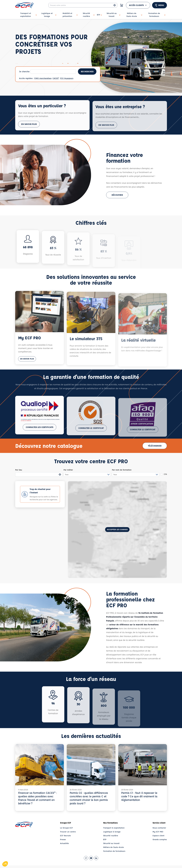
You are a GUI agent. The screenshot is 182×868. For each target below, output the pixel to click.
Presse (63, 839)
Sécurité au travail (111, 843)
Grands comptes (160, 839)
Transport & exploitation (114, 828)
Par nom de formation (122, 470)
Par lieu (19, 470)
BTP (105, 839)
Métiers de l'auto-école (113, 847)
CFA (165, 474)
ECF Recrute (65, 836)
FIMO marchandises (43, 78)
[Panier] (122, 5)
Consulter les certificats (40, 435)
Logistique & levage (112, 832)
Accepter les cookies (117, 529)
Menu (160, 5)
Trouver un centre (68, 832)
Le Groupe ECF (66, 828)
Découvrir (117, 195)
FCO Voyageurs (67, 78)
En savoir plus (29, 132)
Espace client (158, 836)
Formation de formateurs (114, 851)
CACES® (56, 78)
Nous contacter (159, 828)
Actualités (64, 843)
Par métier (68, 470)
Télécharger (155, 446)
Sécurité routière (111, 836)
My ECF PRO (158, 832)
